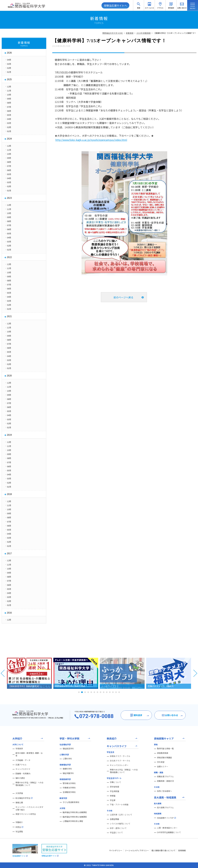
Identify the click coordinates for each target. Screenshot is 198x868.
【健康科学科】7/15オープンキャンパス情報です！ (175, 33)
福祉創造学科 (68, 749)
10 (107, 692)
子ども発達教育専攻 (71, 802)
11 (110, 692)
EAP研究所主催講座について (169, 832)
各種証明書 (114, 819)
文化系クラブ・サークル (120, 761)
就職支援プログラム (165, 776)
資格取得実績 (163, 753)
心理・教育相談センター (167, 828)
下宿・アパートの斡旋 (119, 805)
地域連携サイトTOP (166, 818)
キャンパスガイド (23, 769)
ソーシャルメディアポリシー (137, 850)
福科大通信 (20, 778)
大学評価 (19, 793)
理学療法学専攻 (69, 783)
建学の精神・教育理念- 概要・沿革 (29, 754)
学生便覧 (19, 832)
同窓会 (19, 827)
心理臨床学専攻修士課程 (73, 821)
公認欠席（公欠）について (121, 815)
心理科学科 (67, 759)
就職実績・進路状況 (165, 781)
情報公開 (19, 803)
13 (116, 692)
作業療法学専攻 (69, 788)
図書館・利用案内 (23, 774)
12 (113, 692)
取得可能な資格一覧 (165, 749)
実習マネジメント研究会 (26, 814)
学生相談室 (114, 791)
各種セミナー (163, 767)
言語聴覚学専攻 (69, 792)
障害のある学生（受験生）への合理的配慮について (29, 784)
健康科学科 (67, 769)
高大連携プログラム (165, 807)
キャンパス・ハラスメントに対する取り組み (29, 808)
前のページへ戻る (123, 297)
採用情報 (182, 850)
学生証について (116, 832)
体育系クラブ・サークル (120, 756)
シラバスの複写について (120, 824)
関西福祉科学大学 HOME (113, 33)
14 (119, 692)
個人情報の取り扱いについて (164, 850)
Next (195, 673)
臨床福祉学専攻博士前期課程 (75, 812)
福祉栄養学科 (68, 773)
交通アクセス (21, 765)
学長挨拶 (19, 749)
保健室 (113, 796)
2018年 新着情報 (143, 33)
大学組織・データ (23, 760)
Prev (3, 673)
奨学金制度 (114, 787)
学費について (115, 782)
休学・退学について (118, 828)
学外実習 (161, 762)
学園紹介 (19, 822)
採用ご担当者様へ (164, 791)
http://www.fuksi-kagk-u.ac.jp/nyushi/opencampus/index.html (91, 140)
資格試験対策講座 (164, 758)
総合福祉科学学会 (24, 798)
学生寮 (113, 800)
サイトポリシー (116, 850)
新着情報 (130, 33)
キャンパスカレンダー (119, 765)
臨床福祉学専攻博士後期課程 (75, 817)
